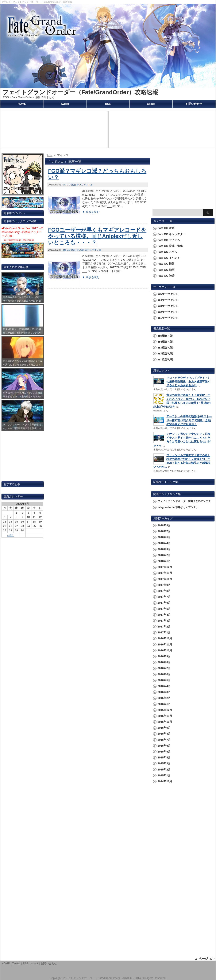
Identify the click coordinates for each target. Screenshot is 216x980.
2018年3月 (164, 549)
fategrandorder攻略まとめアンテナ (178, 507)
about (151, 104)
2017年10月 (165, 579)
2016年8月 (164, 662)
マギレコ (87, 185)
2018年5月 (164, 537)
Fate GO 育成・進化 (170, 246)
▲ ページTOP (205, 959)
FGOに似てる (84, 250)
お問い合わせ (194, 104)
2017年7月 (164, 597)
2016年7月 (164, 668)
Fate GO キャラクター (171, 234)
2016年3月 (164, 692)
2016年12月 (165, 638)
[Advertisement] (183, 181)
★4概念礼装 (165, 342)
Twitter (65, 104)
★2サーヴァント (168, 312)
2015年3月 (164, 763)
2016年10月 (165, 650)
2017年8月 (164, 591)
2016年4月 (164, 686)
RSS (108, 104)
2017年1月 (164, 632)
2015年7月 (164, 740)
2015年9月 (164, 728)
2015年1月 (164, 775)
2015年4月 (164, 757)
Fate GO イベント (169, 258)
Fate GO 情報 (166, 264)
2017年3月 (164, 621)
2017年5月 (164, 609)
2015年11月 (165, 716)
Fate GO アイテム (169, 240)
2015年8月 (164, 734)
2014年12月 (165, 781)
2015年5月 (164, 752)
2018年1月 (164, 561)
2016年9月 (164, 656)
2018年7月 (164, 531)
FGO (80, 185)
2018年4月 (164, 543)
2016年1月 (164, 704)
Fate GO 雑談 (69, 185)
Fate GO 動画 (166, 270)
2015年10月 (165, 722)
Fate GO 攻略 (166, 228)
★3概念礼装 (165, 348)
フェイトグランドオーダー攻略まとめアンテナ (184, 501)
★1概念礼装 (165, 359)
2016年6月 (164, 674)
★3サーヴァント (168, 306)
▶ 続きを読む (91, 212)
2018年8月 (164, 525)
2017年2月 (164, 627)
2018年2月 (164, 555)
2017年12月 (165, 567)
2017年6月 (164, 603)
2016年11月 (165, 644)
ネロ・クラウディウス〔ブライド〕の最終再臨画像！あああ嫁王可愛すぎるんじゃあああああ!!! (188, 382)
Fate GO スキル (167, 252)
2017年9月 (164, 585)
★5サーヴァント (168, 294)
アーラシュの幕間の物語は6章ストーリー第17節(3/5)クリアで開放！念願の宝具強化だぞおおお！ (189, 420)
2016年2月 (164, 698)
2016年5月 (164, 680)
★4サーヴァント (168, 300)
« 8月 (10, 535)
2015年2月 (164, 770)
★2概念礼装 (165, 353)
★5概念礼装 (165, 336)
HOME (22, 104)
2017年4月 (164, 615)
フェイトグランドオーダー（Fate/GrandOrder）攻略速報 (80, 92)
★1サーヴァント (168, 318)
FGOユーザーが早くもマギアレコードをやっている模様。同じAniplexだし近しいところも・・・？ (97, 236)
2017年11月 (165, 573)
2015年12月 (165, 710)
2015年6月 (164, 746)
